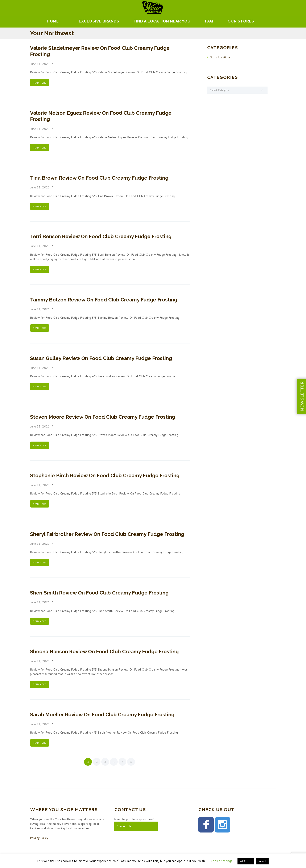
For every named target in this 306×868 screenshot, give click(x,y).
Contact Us (124, 827)
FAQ (209, 21)
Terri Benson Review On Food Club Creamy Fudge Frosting (101, 237)
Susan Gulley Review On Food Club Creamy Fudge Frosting (101, 359)
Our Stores (241, 21)
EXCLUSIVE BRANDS (99, 21)
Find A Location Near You (162, 21)
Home (53, 21)
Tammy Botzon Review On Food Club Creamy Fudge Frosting (104, 300)
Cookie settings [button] (221, 861)
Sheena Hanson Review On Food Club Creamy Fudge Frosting (104, 653)
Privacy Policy (39, 839)
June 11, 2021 (40, 64)
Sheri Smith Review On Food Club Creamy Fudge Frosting (99, 594)
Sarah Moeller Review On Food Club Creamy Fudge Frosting (102, 716)
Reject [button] (262, 861)
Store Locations (221, 57)
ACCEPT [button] (246, 861)
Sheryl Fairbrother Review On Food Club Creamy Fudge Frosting (107, 535)
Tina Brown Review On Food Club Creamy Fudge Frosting (99, 178)
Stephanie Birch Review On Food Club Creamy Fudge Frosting (105, 476)
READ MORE (40, 83)
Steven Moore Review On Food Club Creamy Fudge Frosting (103, 418)
